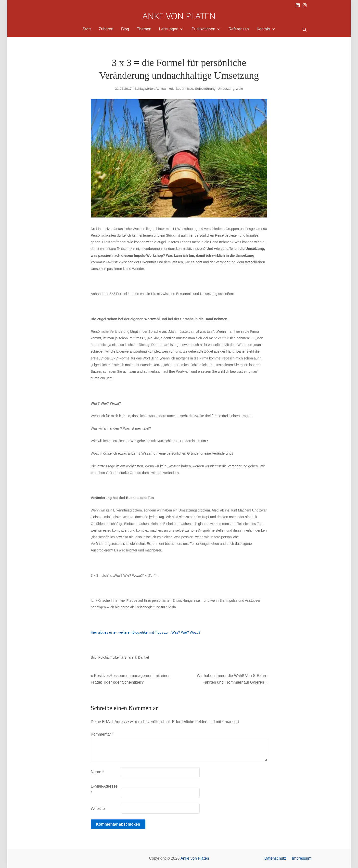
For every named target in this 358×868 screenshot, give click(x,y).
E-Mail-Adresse (104, 790)
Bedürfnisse (184, 89)
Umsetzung (226, 89)
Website (98, 809)
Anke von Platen (195, 858)
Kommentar (102, 734)
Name (97, 772)
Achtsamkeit (165, 89)
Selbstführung (205, 89)
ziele (240, 89)
